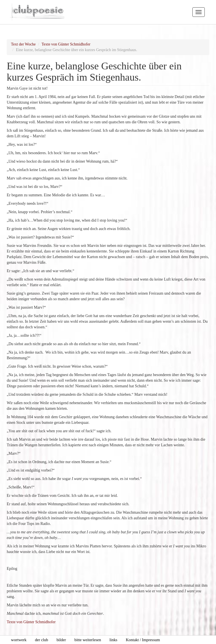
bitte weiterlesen (88, 640)
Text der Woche (23, 44)
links (113, 640)
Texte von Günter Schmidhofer (66, 44)
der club (41, 640)
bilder (61, 640)
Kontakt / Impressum (143, 640)
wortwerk (19, 640)
